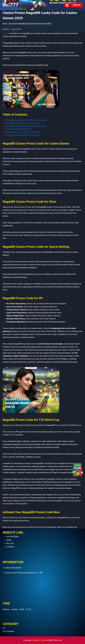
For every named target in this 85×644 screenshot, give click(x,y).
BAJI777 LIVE (39, 640)
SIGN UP (77, 5)
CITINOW (10, 547)
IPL (4, 628)
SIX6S (9, 540)
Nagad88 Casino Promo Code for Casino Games (27, 120)
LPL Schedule (8, 631)
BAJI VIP (10, 543)
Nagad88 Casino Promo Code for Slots (23, 123)
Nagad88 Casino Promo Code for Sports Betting (26, 126)
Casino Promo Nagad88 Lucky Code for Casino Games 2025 (30, 24)
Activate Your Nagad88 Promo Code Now (24, 135)
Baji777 (7, 29)
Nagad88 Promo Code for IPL (19, 129)
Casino (6, 33)
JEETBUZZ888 (13, 537)
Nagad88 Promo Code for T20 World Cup (23, 132)
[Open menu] (67, 5)
